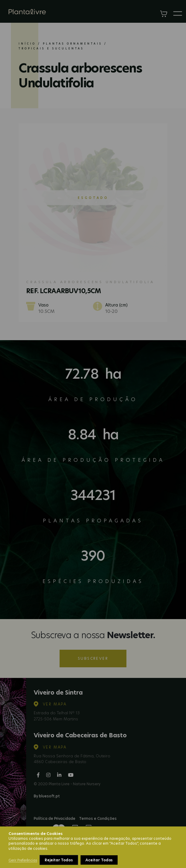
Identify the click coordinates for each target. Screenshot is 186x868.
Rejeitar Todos (59, 860)
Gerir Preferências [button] (23, 860)
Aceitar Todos (99, 860)
